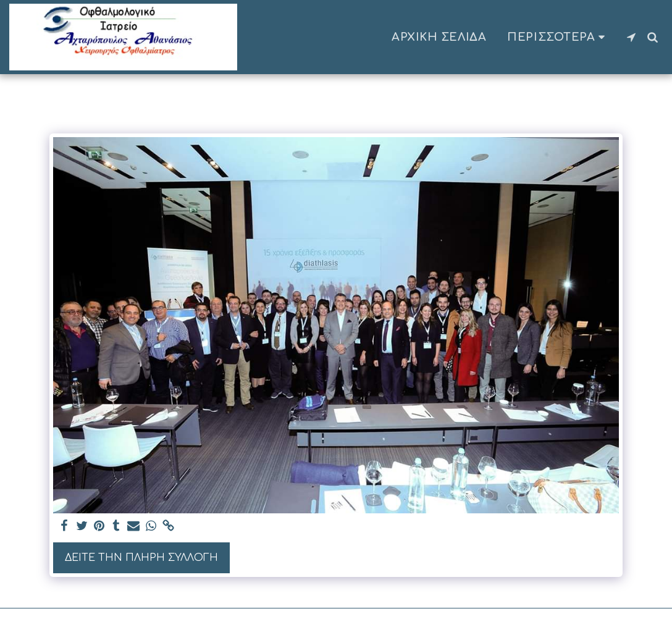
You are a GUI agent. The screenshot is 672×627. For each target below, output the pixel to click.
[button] (631, 37)
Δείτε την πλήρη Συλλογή (141, 558)
